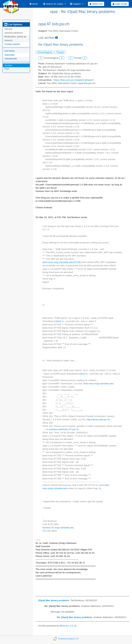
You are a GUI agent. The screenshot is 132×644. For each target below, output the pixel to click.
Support (75, 4)
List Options (13, 24)
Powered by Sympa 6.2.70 (68, 639)
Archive (8, 65)
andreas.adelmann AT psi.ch (64, 429)
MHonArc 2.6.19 (68, 626)
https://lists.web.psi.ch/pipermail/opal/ (73, 80)
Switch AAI (96, 4)
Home (34, 4)
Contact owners (12, 44)
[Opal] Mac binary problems (54, 600)
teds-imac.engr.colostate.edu (98, 384)
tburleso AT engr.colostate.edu (58, 528)
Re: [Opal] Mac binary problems (75, 617)
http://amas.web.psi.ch (98, 419)
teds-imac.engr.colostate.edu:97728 (62, 262)
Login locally (120, 4)
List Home (10, 51)
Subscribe (9, 55)
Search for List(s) (53, 4)
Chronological (45, 52)
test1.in (60, 321)
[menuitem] (34, 4)
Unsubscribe (11, 59)
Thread (60, 52)
